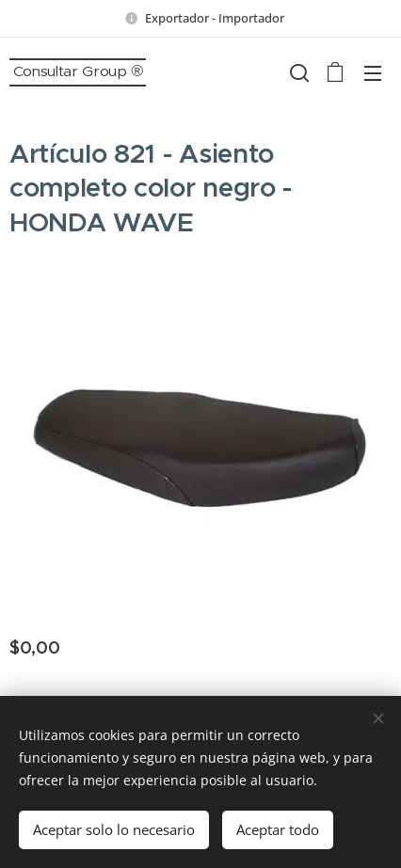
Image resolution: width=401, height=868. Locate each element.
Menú (373, 73)
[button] (297, 72)
